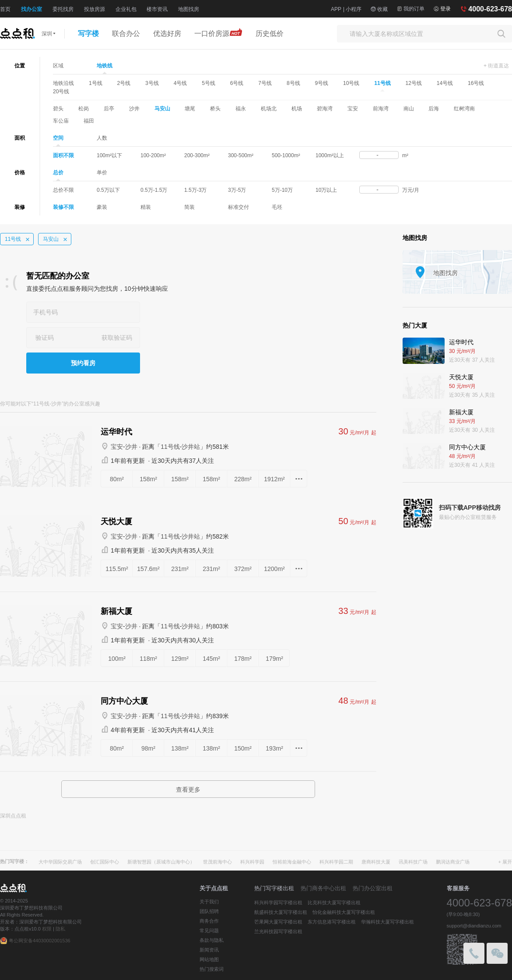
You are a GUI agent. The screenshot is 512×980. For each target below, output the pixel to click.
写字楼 (88, 33)
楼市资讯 (157, 9)
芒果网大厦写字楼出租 (278, 922)
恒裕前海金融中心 (292, 862)
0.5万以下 (108, 190)
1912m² (274, 479)
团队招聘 (209, 911)
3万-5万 (237, 190)
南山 (409, 109)
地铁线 (105, 66)
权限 (47, 929)
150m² (243, 748)
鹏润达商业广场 (453, 862)
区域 (58, 66)
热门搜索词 (212, 969)
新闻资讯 (209, 950)
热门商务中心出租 (323, 888)
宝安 (353, 109)
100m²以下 (109, 155)
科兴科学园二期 (336, 862)
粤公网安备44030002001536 (40, 941)
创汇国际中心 (105, 862)
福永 (241, 109)
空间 (58, 138)
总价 (58, 173)
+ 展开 (505, 862)
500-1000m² (286, 155)
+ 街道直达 (496, 66)
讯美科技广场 (413, 862)
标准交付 (238, 207)
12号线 (414, 83)
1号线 (96, 83)
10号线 (351, 83)
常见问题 (209, 931)
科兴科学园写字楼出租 (278, 902)
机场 (297, 109)
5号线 (209, 83)
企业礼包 (126, 9)
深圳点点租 (13, 816)
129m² (180, 659)
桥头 (215, 109)
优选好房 (167, 33)
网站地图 (209, 959)
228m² (243, 479)
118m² (148, 659)
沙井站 (191, 447)
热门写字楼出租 (274, 888)
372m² (243, 569)
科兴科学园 (252, 862)
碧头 (58, 109)
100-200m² (153, 155)
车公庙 (61, 121)
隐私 (60, 929)
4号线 (181, 83)
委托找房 (63, 9)
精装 (146, 207)
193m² (274, 748)
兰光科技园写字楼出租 (278, 931)
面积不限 (63, 155)
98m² (148, 748)
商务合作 (209, 921)
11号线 (382, 84)
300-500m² (241, 155)
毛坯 (277, 207)
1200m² (274, 569)
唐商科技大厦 (376, 862)
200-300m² (197, 155)
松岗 (84, 109)
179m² (274, 659)
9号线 (322, 83)
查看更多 (188, 790)
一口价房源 (218, 32)
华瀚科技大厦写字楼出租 (388, 922)
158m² (148, 479)
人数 (102, 138)
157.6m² (148, 569)
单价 (102, 173)
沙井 (134, 109)
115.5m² (117, 569)
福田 (89, 121)
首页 (5, 9)
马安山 (162, 109)
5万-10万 (282, 190)
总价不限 (63, 190)
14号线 (445, 83)
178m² (243, 659)
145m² (211, 659)
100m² (117, 659)
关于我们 (209, 902)
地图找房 (189, 9)
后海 (434, 109)
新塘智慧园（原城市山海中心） (161, 862)
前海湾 (381, 109)
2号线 (124, 83)
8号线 (293, 83)
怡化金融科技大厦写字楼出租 (344, 912)
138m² (180, 748)
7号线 (265, 83)
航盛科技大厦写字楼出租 (281, 912)
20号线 (61, 92)
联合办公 (126, 33)
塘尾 (190, 109)
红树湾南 (464, 109)
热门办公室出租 (373, 888)
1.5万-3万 (195, 190)
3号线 (152, 83)
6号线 (237, 83)
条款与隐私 (212, 940)
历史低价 (270, 33)
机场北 (269, 109)
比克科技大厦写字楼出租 (334, 902)
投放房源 (95, 9)
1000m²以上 (330, 155)
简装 (189, 207)
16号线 (476, 83)
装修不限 (63, 207)
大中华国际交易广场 (60, 862)
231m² (180, 569)
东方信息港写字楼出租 (332, 922)
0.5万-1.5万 (154, 190)
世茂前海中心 (217, 862)
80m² (117, 479)
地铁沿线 (63, 83)
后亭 (109, 109)
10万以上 (326, 190)
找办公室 (32, 9)
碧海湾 (325, 109)
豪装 (102, 207)
